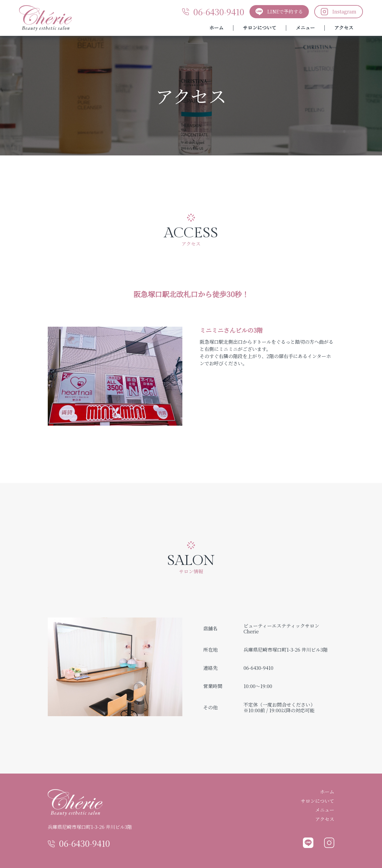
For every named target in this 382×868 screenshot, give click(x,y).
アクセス (344, 28)
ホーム (216, 28)
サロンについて (260, 28)
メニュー (305, 28)
